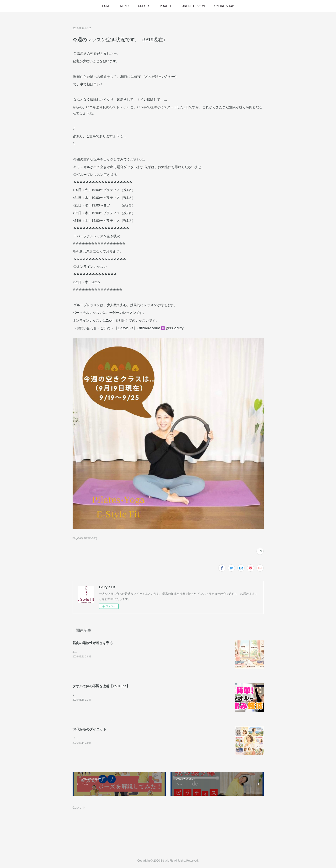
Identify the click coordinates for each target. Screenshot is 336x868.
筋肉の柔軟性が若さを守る (93, 643)
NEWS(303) (91, 538)
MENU (124, 6)
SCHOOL (144, 6)
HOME (106, 6)
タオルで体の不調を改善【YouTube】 (101, 686)
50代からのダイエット (90, 729)
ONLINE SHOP (224, 6)
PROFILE (166, 6)
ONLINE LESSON (193, 6)
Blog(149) (78, 538)
